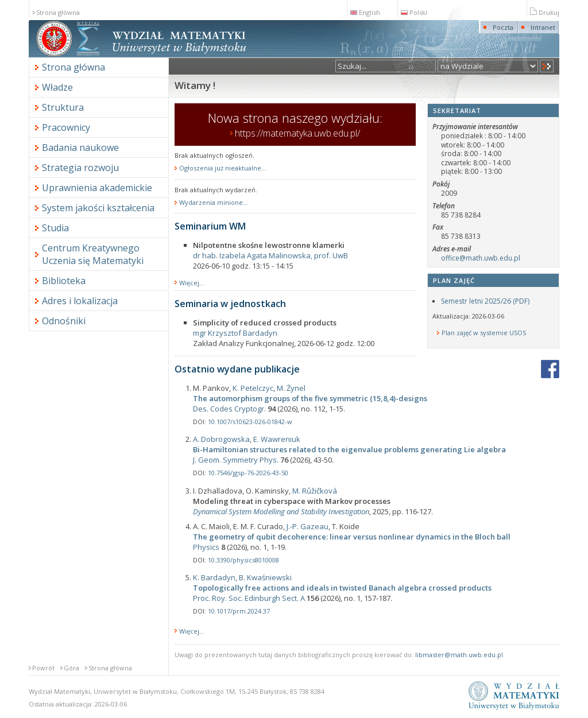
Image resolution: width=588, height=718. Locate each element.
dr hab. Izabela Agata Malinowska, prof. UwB (270, 255)
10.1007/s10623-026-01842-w (250, 422)
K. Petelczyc (253, 388)
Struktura (63, 107)
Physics (206, 547)
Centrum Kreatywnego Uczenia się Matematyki (93, 254)
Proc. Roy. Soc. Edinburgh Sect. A (249, 598)
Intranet (543, 27)
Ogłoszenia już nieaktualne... (223, 168)
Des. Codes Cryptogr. (229, 409)
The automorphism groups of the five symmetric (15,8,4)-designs (310, 398)
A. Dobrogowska (221, 439)
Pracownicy (66, 127)
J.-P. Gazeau (307, 526)
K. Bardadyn (214, 577)
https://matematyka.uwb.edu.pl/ (297, 133)
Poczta (503, 27)
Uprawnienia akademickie (97, 188)
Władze (57, 87)
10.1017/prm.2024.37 (239, 611)
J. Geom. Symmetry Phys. (236, 460)
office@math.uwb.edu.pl (481, 258)
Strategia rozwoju (80, 168)
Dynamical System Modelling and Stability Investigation (281, 511)
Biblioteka (64, 281)
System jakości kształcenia (98, 208)
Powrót (43, 668)
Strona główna (58, 12)
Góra (71, 668)
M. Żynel (291, 388)
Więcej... (192, 283)
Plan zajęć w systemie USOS (484, 333)
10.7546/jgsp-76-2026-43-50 (248, 473)
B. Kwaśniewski (265, 577)
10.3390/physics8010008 (243, 560)
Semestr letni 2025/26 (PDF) (485, 301)
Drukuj (545, 12)
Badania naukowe (80, 148)
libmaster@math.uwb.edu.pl (459, 655)
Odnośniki (64, 321)
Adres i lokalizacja (80, 301)
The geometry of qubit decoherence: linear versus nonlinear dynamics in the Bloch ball (352, 537)
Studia (55, 228)
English (365, 12)
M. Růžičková (315, 491)
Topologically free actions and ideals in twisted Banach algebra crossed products (342, 588)
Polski (414, 12)
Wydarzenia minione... (214, 203)
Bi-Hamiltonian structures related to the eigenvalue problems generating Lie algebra (349, 449)
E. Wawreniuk (277, 439)
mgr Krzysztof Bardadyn (235, 333)
